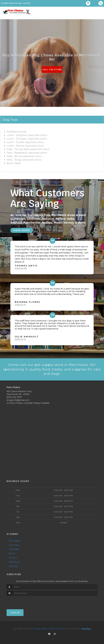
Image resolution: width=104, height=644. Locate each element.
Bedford (16, 223)
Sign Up (15, 613)
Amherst (48, 219)
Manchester (32, 223)
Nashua (47, 223)
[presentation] (22, 601)
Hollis (71, 219)
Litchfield (34, 219)
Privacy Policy (40, 629)
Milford (61, 219)
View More (22, 230)
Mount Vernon (64, 223)
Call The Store (52, 69)
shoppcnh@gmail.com (18, 400)
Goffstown (18, 219)
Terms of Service (58, 629)
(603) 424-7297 (14, 397)
